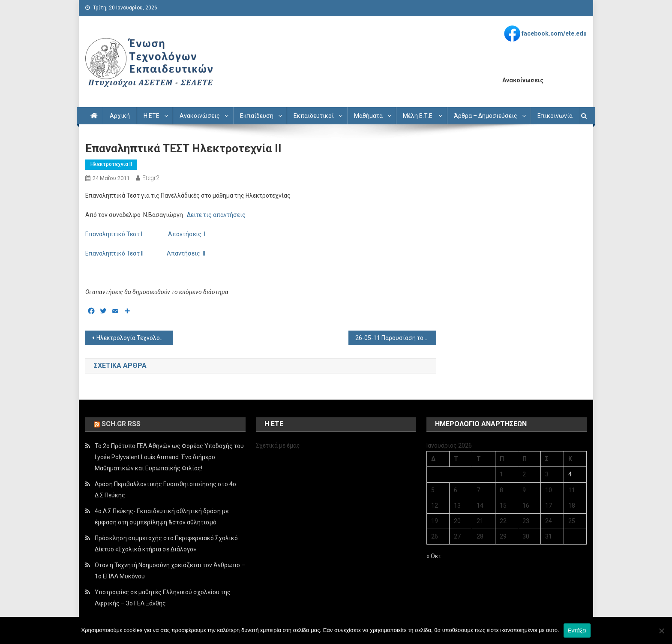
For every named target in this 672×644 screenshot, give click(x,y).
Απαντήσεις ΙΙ (188, 253)
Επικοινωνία (555, 116)
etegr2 (151, 178)
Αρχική (120, 116)
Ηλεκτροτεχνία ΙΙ (111, 164)
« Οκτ (434, 556)
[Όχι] (661, 631)
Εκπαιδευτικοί (314, 116)
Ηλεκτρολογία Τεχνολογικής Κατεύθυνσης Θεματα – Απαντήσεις (135, 338)
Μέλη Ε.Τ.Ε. (418, 116)
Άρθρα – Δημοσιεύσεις (486, 116)
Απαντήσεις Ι (185, 234)
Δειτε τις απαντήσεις (216, 215)
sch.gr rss (121, 424)
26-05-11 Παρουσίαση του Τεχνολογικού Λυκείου (396, 338)
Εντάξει (577, 630)
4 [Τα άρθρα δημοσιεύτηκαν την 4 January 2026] (570, 474)
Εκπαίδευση (257, 116)
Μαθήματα (368, 116)
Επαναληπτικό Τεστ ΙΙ (115, 253)
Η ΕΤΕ (151, 116)
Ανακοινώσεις (200, 116)
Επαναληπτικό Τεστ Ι (114, 234)
